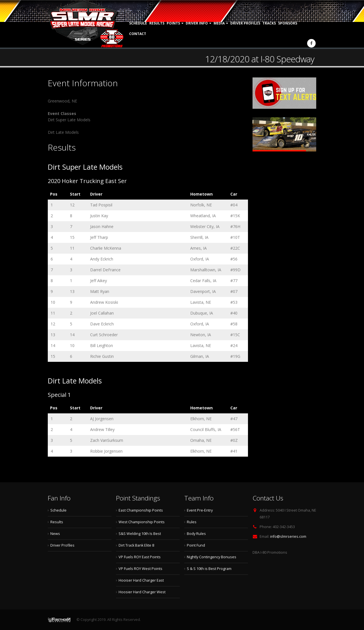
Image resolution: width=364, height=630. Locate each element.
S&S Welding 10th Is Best (140, 534)
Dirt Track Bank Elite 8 (136, 545)
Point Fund (196, 545)
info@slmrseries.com (288, 536)
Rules (192, 522)
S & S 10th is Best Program (209, 569)
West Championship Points (142, 522)
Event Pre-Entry (200, 510)
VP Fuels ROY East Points (140, 557)
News (55, 534)
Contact (138, 34)
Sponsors (288, 23)
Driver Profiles (245, 23)
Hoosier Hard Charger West (142, 592)
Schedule (138, 23)
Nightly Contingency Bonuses (212, 557)
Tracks (269, 23)
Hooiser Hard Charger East (141, 580)
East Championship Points (141, 510)
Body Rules (196, 534)
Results (157, 23)
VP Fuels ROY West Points (140, 569)
